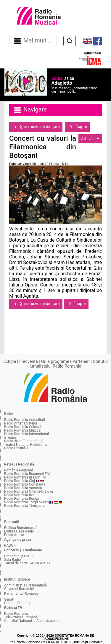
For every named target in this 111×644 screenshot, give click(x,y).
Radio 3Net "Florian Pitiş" (24, 441)
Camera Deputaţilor (19, 603)
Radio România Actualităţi (25, 420)
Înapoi (77, 127)
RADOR (10, 545)
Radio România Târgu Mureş (26, 502)
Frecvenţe (28, 362)
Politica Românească (21, 528)
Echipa (10, 362)
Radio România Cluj (20, 481)
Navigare (30, 110)
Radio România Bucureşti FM (27, 474)
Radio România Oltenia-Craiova (29, 491)
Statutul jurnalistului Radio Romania (69, 364)
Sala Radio (13, 560)
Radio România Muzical (23, 430)
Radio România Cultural (23, 427)
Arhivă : (89, 139)
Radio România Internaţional (26, 434)
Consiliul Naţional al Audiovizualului (32, 621)
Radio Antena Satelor (21, 423)
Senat (9, 599)
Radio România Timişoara (24, 506)
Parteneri (81, 362)
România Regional (18, 470)
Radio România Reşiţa (21, 499)
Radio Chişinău (16, 448)
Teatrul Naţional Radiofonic (26, 445)
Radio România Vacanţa (23, 488)
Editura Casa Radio (19, 531)
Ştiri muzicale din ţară (36, 127)
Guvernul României (19, 589)
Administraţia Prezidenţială (25, 585)
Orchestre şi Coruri (19, 556)
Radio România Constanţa (25, 484)
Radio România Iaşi (19, 495)
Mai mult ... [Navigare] (33, 41)
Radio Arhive (14, 535)
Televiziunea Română (21, 617)
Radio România (16, 614)
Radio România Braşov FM (25, 477)
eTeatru (10, 437)
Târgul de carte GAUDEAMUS (27, 563)
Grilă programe (55, 362)
